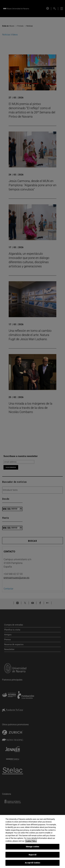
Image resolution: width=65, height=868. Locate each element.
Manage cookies (33, 847)
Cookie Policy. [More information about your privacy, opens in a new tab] (31, 841)
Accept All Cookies (32, 863)
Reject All (32, 855)
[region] (32, 841)
